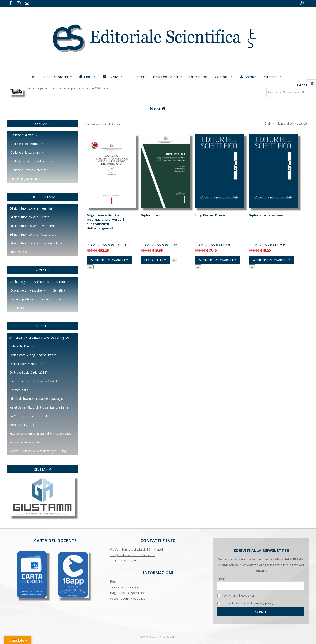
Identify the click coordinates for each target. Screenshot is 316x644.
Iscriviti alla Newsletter (236, 595)
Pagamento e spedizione (129, 593)
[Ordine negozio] (286, 123)
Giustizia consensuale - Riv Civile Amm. (37, 381)
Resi (113, 581)
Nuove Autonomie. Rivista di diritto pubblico (40, 434)
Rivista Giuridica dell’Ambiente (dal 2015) (38, 451)
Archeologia (19, 282)
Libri (90, 77)
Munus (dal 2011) (22, 425)
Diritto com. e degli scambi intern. (33, 355)
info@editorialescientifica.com (132, 555)
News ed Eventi (168, 77)
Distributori (199, 77)
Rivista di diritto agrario (26, 442)
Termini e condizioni (125, 587)
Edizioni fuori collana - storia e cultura (36, 243)
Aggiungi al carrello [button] (109, 260)
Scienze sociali (53, 299)
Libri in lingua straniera (26, 179)
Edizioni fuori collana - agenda (31, 208)
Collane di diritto (24, 135)
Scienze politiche (22, 299)
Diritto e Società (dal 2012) (28, 372)
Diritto (63, 282)
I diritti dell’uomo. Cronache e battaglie (36, 399)
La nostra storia (57, 77)
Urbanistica (18, 308)
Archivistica (42, 282)
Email (221, 579)
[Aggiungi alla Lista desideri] (90, 267)
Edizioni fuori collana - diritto (30, 217)
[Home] (33, 77)
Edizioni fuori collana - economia (32, 226)
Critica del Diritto (21, 346)
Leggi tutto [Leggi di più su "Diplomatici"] (155, 260)
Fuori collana (18, 252)
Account (251, 77)
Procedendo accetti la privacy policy (245, 603)
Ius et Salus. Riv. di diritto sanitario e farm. (39, 407)
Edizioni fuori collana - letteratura (33, 234)
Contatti (224, 77)
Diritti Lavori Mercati (26, 364)
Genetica (59, 290)
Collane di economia (27, 144)
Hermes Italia (19, 390)
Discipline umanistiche (28, 290)
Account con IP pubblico (128, 598)
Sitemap (273, 77)
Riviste (115, 77)
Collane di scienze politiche (32, 161)
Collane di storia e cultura (31, 170)
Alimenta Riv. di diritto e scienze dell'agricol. (40, 337)
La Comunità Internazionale (29, 416)
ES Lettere (138, 77)
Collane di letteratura (27, 153)
